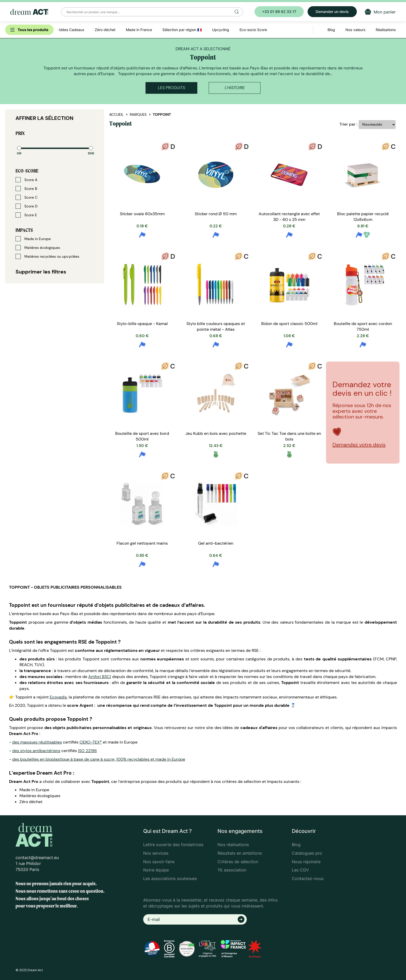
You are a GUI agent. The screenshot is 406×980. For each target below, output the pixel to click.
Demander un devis (332, 12)
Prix (20, 133)
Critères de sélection (238, 862)
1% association (232, 870)
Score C (27, 197)
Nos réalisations (233, 845)
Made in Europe (33, 239)
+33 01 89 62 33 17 (279, 12)
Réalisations (386, 30)
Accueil (116, 114)
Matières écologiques (38, 248)
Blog (296, 845)
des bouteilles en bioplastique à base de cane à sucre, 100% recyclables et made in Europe (99, 759)
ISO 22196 (87, 751)
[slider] (19, 148)
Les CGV (300, 870)
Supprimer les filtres (41, 272)
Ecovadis (58, 697)
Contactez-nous (308, 878)
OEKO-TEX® (91, 742)
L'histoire (235, 88)
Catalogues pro (307, 853)
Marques (138, 114)
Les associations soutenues (170, 878)
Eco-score (27, 171)
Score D (27, 206)
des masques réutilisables (37, 742)
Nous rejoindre (306, 862)
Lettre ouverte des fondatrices (173, 845)
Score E (26, 215)
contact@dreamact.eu (37, 857)
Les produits (172, 88)
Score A (26, 180)
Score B (26, 189)
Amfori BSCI (100, 677)
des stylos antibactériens (36, 751)
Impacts (24, 230)
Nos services (156, 853)
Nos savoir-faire (159, 862)
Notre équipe (156, 870)
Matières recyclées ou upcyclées (47, 256)
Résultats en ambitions (240, 853)
